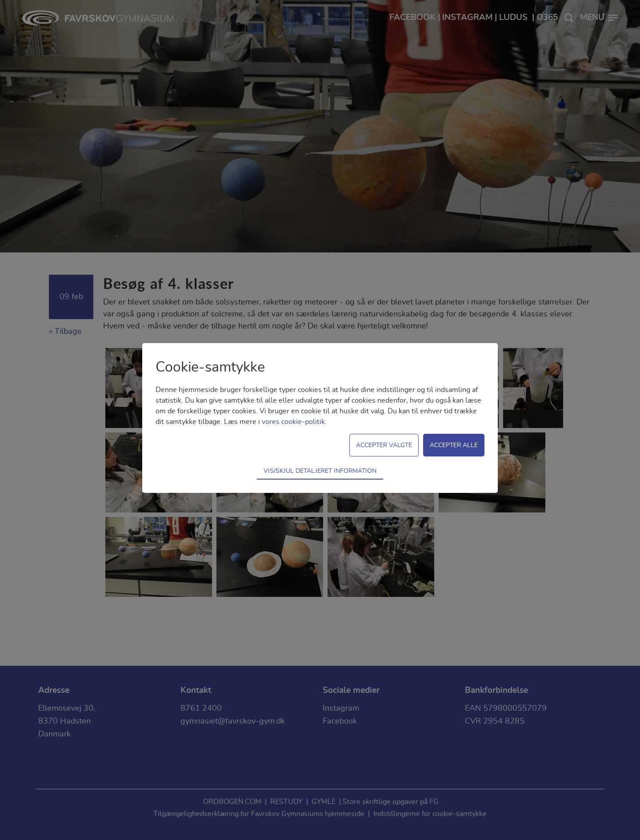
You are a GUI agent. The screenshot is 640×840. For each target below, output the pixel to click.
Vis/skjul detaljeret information (320, 471)
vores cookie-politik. (294, 422)
